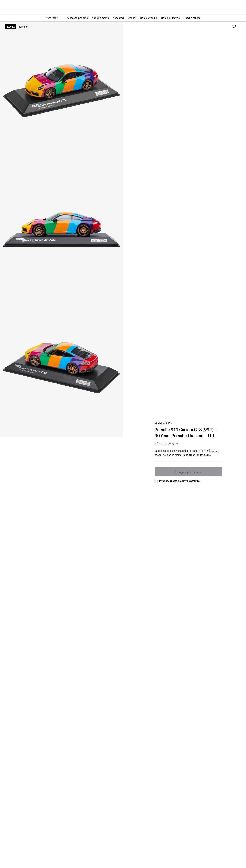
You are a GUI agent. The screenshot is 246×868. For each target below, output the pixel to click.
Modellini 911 (163, 423)
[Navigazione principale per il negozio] (123, 18)
